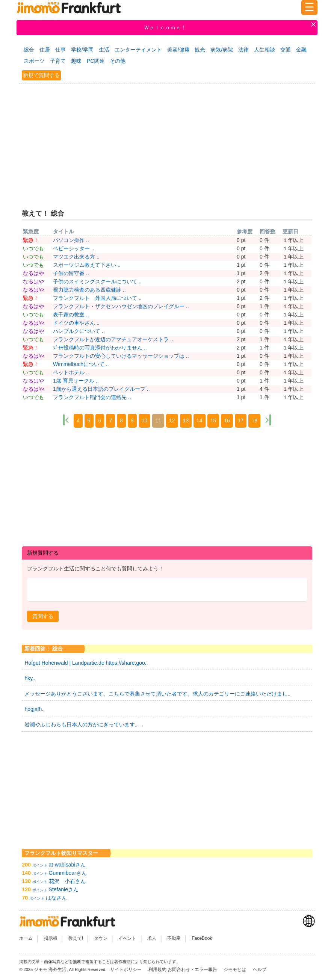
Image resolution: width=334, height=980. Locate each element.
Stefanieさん (64, 889)
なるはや (33, 273)
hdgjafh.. (35, 709)
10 (145, 420)
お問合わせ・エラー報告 (193, 969)
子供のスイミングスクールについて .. (97, 281)
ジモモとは (235, 969)
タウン (101, 938)
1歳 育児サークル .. (76, 381)
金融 (301, 50)
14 (199, 420)
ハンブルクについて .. (79, 331)
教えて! (76, 938)
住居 (45, 50)
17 (241, 420)
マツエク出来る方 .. (76, 257)
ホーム (26, 938)
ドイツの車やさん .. (76, 323)
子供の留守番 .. (71, 273)
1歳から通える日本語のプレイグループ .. (101, 389)
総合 (29, 50)
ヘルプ (260, 969)
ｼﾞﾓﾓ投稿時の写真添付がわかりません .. (100, 348)
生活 (104, 50)
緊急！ (31, 240)
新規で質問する (41, 75)
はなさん (56, 898)
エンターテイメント (138, 50)
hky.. (30, 678)
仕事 (60, 50)
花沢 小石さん (67, 881)
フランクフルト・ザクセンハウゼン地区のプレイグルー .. (121, 306)
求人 (152, 938)
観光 (200, 50)
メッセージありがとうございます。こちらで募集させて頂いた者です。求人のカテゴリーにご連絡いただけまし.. (157, 694)
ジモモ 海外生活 (50, 969)
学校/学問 (82, 50)
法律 (243, 50)
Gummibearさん (68, 873)
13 (186, 420)
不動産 (174, 938)
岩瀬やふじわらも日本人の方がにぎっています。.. (84, 724)
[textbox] (167, 590)
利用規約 (157, 969)
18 (254, 420)
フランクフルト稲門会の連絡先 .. (92, 397)
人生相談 (264, 50)
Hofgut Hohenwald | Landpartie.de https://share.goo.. (86, 663)
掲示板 (51, 938)
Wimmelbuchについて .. (81, 364)
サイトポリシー (126, 969)
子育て (58, 61)
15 (213, 420)
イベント (127, 938)
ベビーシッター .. (74, 248)
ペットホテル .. (71, 372)
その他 (118, 61)
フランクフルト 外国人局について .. (97, 298)
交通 (286, 50)
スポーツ (34, 61)
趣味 (76, 61)
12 (172, 420)
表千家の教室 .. (71, 315)
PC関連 (96, 61)
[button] (43, 616)
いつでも (33, 248)
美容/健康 (178, 50)
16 (227, 420)
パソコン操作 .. (71, 240)
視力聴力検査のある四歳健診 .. (89, 290)
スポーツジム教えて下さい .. (87, 265)
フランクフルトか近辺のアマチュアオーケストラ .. (113, 339)
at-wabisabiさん (67, 865)
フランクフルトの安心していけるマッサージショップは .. (121, 356)
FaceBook (202, 938)
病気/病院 (222, 50)
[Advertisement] (167, 141)
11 (158, 420)
